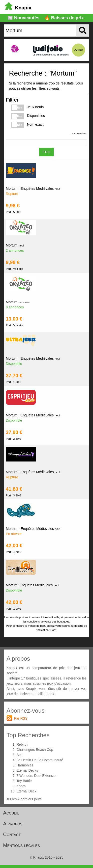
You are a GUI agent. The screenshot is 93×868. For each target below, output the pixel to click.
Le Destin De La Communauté (40, 760)
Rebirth (22, 744)
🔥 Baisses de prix (64, 18)
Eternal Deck (26, 791)
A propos (13, 824)
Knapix (18, 8)
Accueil (11, 813)
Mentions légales (22, 845)
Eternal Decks (27, 770)
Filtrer (47, 152)
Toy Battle (24, 781)
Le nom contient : (79, 134)
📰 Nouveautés (23, 18)
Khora (21, 786)
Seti (19, 755)
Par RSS (21, 718)
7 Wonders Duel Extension (37, 776)
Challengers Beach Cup (35, 750)
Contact (12, 834)
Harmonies (25, 765)
